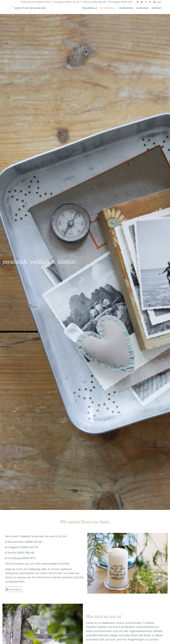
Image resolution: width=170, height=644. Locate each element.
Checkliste (15, 589)
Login (159, 2)
